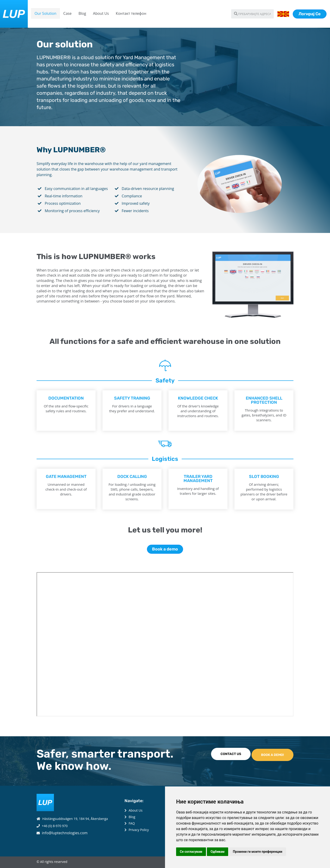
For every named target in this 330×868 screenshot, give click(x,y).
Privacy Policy (139, 830)
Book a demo (165, 549)
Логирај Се (310, 14)
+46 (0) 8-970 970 (55, 826)
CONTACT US (231, 754)
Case (68, 13)
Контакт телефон (131, 13)
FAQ (132, 823)
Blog (82, 13)
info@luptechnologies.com (65, 833)
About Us (101, 13)
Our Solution (45, 13)
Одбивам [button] (218, 852)
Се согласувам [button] (191, 852)
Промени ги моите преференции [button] (258, 852)
